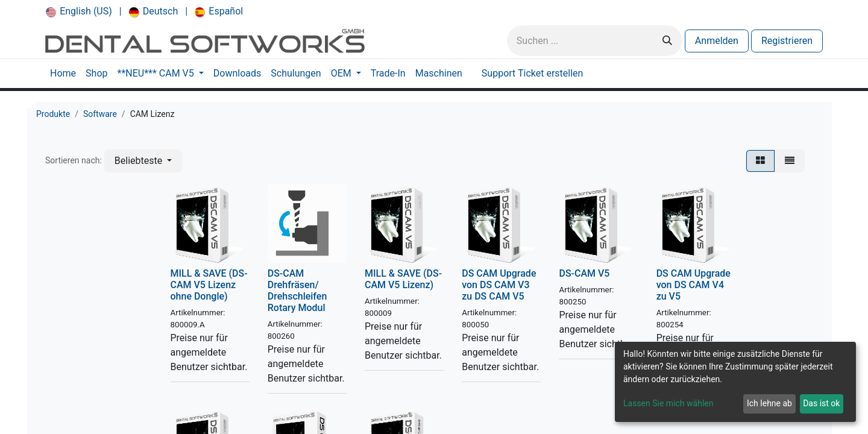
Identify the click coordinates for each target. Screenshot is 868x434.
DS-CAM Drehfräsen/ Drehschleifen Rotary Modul (297, 291)
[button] (143, 161)
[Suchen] (667, 41)
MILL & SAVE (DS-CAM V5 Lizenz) (403, 279)
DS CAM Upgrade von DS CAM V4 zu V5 (693, 285)
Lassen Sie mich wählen (668, 403)
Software (100, 114)
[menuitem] (79, 11)
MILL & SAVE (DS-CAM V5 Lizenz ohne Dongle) (209, 285)
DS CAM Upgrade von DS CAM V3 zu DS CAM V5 (499, 285)
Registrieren (787, 41)
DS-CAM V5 (584, 273)
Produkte (53, 114)
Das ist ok (821, 403)
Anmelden (717, 41)
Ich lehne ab (769, 403)
